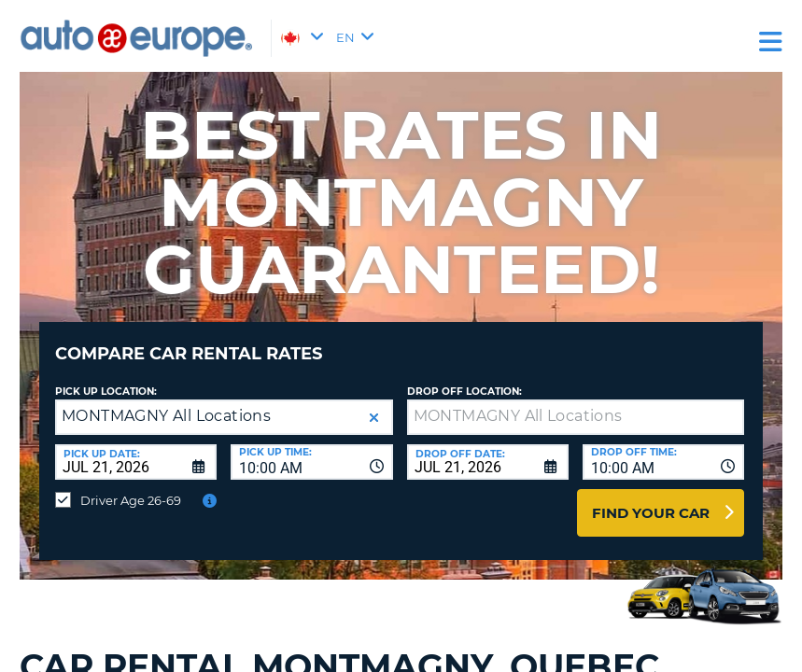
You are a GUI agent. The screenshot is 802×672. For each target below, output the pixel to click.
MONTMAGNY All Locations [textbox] (166, 402)
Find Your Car (651, 499)
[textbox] (576, 403)
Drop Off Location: (464, 378)
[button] (374, 404)
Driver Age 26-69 (131, 486)
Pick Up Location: (106, 378)
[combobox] (311, 448)
